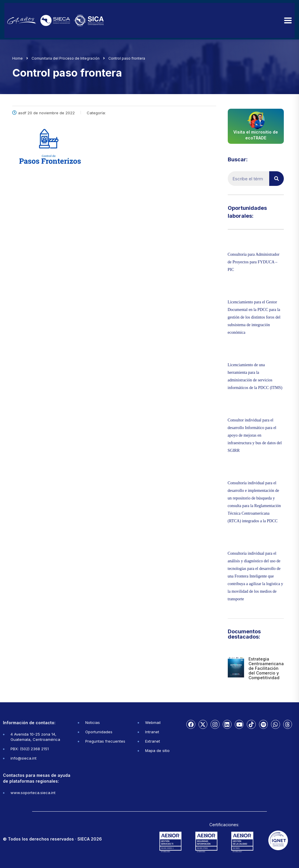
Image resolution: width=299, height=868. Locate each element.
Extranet (153, 741)
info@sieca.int (24, 758)
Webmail (153, 722)
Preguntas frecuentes (105, 741)
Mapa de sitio (157, 751)
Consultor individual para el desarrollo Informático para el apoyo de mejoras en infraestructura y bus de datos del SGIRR (255, 435)
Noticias (93, 722)
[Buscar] (277, 179)
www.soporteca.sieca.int (33, 793)
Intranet (152, 732)
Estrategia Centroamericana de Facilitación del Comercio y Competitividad (266, 668)
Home (18, 58)
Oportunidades (99, 732)
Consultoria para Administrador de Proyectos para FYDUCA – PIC (254, 262)
